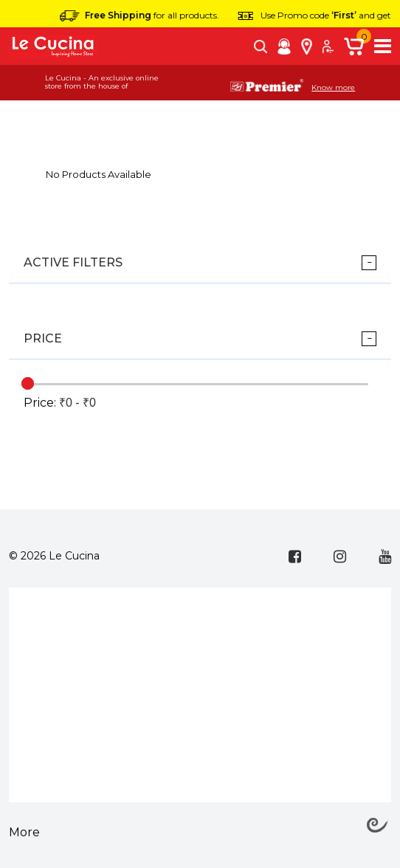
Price (43, 338)
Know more (333, 88)
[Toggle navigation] (383, 46)
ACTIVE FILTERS (73, 262)
